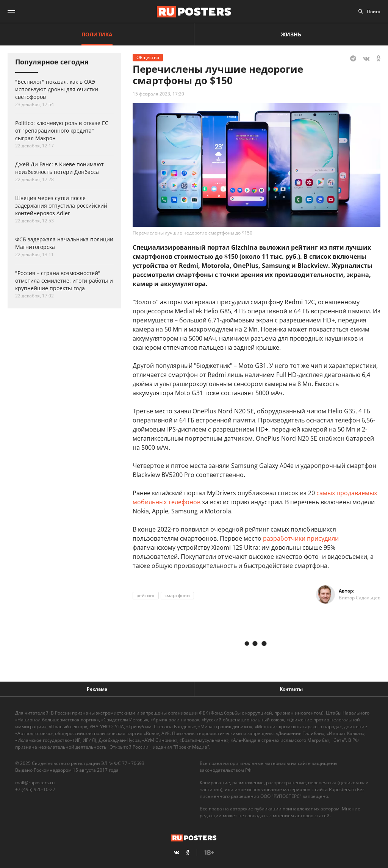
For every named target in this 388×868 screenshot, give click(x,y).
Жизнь (291, 34)
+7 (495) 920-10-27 (35, 789)
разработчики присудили (301, 538)
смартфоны (177, 595)
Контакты (291, 689)
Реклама (97, 689)
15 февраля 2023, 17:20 (158, 94)
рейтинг (146, 595)
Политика (97, 34)
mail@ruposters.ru (35, 783)
